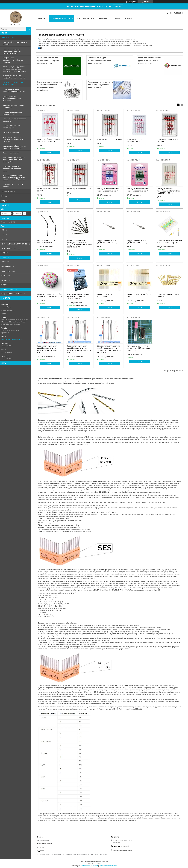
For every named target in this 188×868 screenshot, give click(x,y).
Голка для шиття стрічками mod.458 (168, 295)
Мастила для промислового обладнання (13, 106)
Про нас (4, 196)
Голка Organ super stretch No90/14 (48, 190)
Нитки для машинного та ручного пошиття (12, 113)
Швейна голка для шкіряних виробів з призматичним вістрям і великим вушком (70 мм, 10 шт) (109, 349)
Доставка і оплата (8, 191)
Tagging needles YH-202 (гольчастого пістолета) (107, 241)
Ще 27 (6, 253)
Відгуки (4, 201)
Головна (43, 19)
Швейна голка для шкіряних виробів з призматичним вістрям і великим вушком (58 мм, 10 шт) (79, 349)
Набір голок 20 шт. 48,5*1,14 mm (139, 295)
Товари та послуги (8, 37)
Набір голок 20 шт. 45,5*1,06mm (105, 295)
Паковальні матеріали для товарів (13, 186)
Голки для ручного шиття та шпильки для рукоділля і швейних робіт (100, 85)
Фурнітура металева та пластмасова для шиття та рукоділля (13, 139)
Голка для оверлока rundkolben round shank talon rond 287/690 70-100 (169, 191)
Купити (50, 153)
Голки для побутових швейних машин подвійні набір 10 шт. (169, 241)
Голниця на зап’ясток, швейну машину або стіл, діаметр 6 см (50, 295)
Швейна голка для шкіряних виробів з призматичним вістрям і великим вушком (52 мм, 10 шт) (49, 349)
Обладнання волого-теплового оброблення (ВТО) (14, 90)
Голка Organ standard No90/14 (109, 139)
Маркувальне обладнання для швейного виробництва (15, 147)
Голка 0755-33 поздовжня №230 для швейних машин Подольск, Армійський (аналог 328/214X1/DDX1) (80, 244)
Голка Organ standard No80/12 (80, 189)
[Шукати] (29, 29)
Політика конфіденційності (108, 866)
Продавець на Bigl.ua (94, 864)
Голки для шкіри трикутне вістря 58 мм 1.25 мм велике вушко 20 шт (139, 348)
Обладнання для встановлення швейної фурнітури (12, 98)
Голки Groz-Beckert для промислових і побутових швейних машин (49, 60)
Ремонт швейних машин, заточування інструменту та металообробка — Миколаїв (14, 178)
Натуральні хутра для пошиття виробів (15, 43)
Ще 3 (5, 285)
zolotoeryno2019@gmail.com (12, 339)
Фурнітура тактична (11, 132)
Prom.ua (105, 861)
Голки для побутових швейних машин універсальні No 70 (110, 190)
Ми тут (118, 6)
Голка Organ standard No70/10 (80, 139)
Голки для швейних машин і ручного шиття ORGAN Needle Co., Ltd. (151, 60)
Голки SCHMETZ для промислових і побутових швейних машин (99, 60)
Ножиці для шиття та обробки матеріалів (14, 120)
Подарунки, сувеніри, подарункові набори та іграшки (12, 169)
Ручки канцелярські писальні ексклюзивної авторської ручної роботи (14, 160)
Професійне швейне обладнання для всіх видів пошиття (13, 60)
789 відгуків (132, 2)
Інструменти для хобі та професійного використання (14, 77)
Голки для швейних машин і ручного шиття (13, 84)
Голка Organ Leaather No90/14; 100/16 (136, 140)
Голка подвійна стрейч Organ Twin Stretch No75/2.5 (49, 140)
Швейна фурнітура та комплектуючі (11, 127)
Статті (117, 19)
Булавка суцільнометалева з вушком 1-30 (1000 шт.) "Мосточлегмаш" (79, 296)
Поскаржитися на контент (89, 866)
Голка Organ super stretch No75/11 (167, 140)
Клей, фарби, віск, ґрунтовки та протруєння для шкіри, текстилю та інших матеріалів (14, 69)
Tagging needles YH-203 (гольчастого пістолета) (137, 241)
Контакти (104, 19)
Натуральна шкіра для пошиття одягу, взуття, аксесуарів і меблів (12, 51)
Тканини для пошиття (11, 153)
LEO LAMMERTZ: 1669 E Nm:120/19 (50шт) (47, 241)
